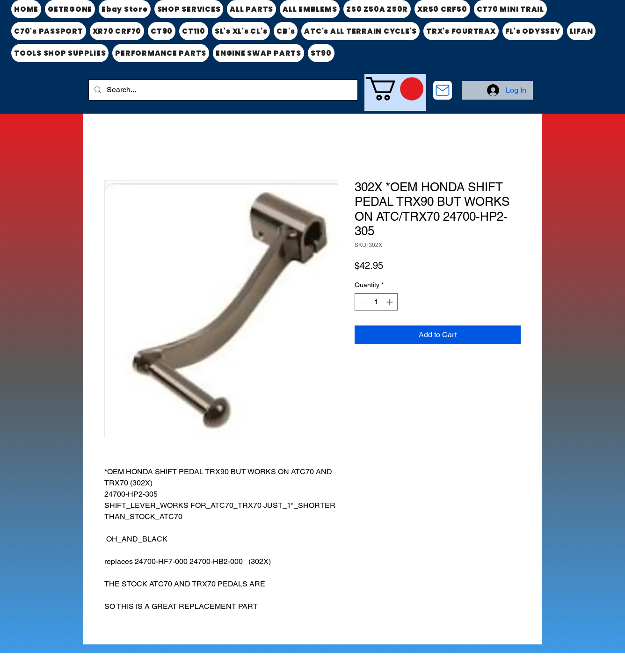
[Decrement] (362, 302)
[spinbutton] (376, 302)
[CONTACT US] (443, 90)
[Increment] (390, 302)
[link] (395, 89)
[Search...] (222, 90)
